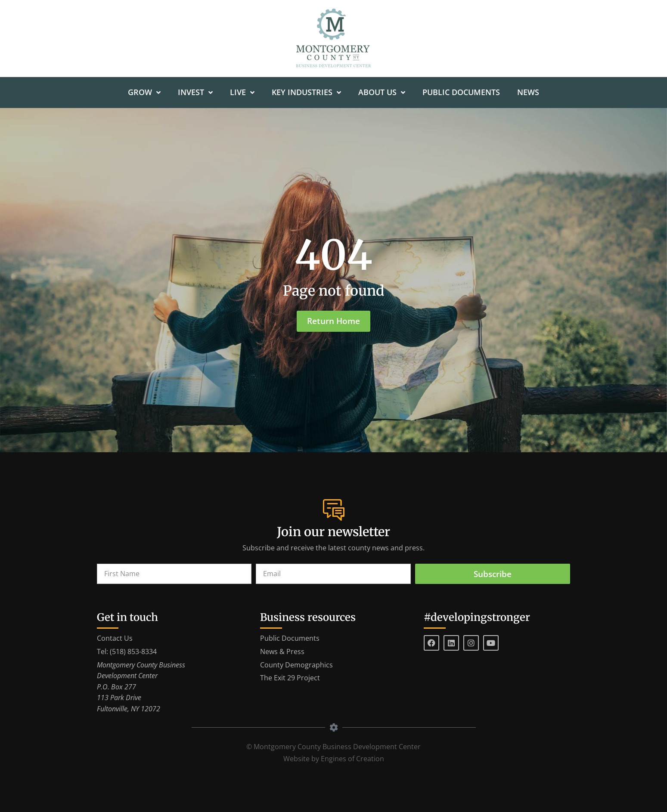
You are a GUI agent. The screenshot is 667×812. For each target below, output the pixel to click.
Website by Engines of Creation (334, 759)
